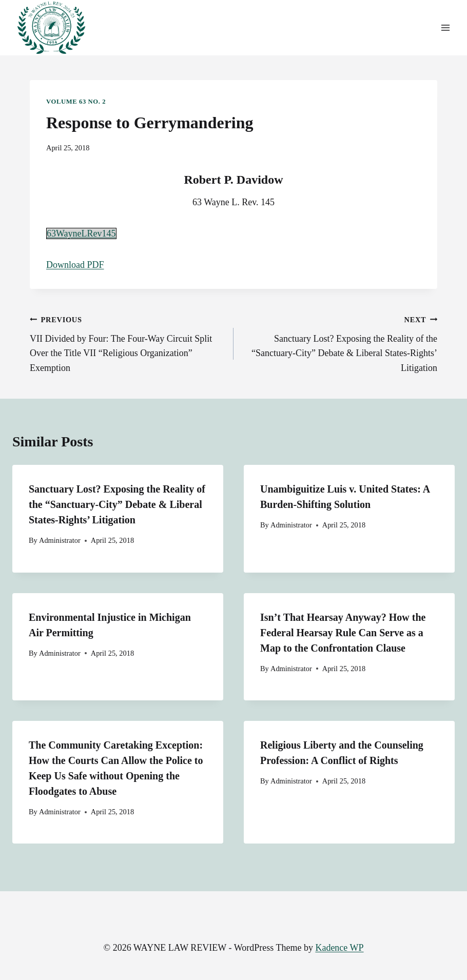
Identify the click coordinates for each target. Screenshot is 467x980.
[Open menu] (445, 28)
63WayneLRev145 (81, 233)
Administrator (60, 540)
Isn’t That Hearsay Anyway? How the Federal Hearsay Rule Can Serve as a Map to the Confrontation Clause (343, 633)
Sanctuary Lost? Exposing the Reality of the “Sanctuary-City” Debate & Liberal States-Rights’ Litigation (340, 342)
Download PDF (75, 265)
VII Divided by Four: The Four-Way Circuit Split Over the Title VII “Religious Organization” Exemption (127, 342)
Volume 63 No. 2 (76, 102)
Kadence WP (339, 948)
